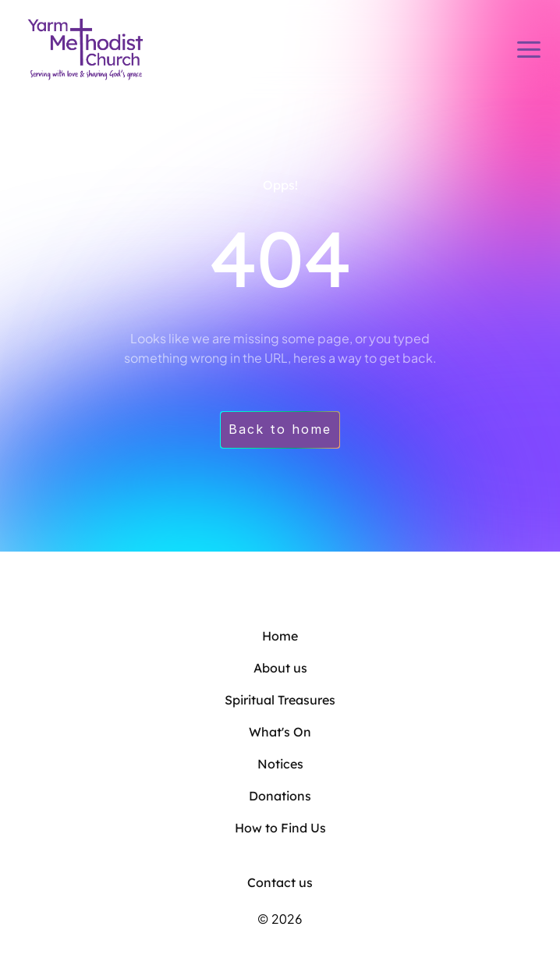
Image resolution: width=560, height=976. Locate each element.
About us (280, 668)
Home (280, 636)
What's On (280, 732)
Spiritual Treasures (280, 700)
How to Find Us (280, 828)
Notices (280, 764)
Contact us (280, 882)
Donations (280, 796)
